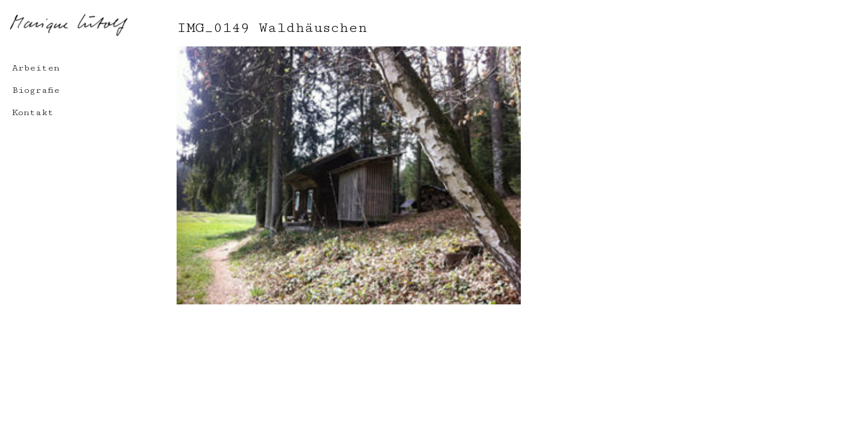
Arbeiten (36, 68)
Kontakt (33, 112)
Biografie (36, 90)
